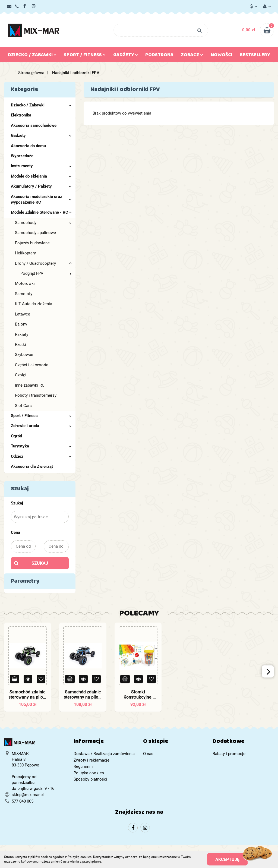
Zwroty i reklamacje (91, 760)
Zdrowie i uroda (41, 426)
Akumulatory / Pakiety (41, 186)
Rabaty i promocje (229, 754)
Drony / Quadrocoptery (43, 263)
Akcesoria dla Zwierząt (32, 466)
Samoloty (24, 294)
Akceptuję (227, 859)
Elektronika (21, 115)
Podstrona (159, 56)
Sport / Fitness (85, 56)
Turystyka (41, 446)
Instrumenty (41, 166)
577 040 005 (23, 801)
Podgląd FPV (46, 273)
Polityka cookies (89, 773)
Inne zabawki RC (30, 385)
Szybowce (24, 355)
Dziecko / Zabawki (32, 56)
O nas (148, 754)
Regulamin (83, 766)
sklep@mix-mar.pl (28, 795)
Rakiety (22, 334)
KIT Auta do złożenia (34, 304)
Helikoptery (25, 253)
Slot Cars (23, 406)
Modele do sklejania (41, 176)
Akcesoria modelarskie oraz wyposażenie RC (41, 199)
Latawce (23, 314)
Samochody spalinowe (35, 233)
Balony (21, 324)
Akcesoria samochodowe (34, 125)
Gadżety (126, 56)
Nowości (222, 56)
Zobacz (192, 56)
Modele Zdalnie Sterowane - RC (41, 212)
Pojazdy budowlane (32, 243)
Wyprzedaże (22, 156)
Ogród (16, 436)
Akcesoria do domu (28, 146)
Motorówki (25, 283)
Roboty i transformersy (36, 395)
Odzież (41, 456)
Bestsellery (255, 56)
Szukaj (40, 563)
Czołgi (21, 375)
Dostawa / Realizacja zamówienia (104, 754)
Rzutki (20, 345)
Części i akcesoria (32, 365)
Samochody (43, 223)
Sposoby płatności (90, 779)
